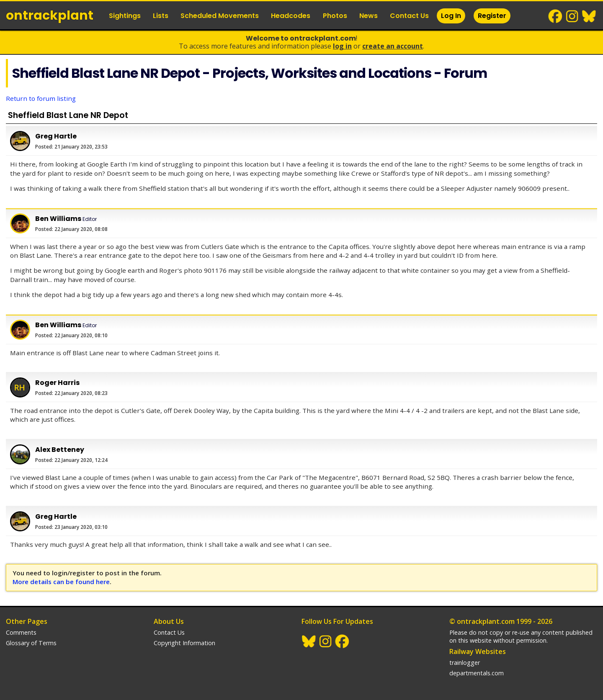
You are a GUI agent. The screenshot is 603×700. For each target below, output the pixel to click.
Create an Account (393, 46)
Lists (161, 16)
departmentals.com (477, 673)
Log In (451, 16)
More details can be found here (61, 582)
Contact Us (409, 16)
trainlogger (465, 663)
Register (492, 16)
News (368, 16)
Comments (21, 632)
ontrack (50, 15)
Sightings (125, 16)
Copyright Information (184, 643)
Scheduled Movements (220, 16)
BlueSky (589, 16)
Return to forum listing (41, 98)
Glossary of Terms (31, 643)
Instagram (572, 16)
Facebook (556, 16)
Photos (335, 16)
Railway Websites (478, 651)
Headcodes (291, 16)
